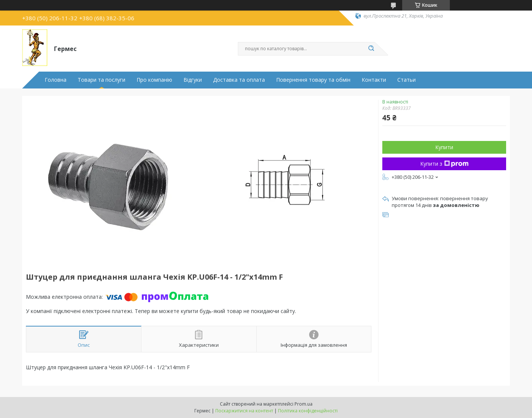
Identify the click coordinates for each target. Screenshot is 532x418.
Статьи (407, 80)
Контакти (374, 80)
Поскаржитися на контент (244, 411)
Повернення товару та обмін (313, 80)
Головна (56, 80)
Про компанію (154, 80)
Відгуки (193, 80)
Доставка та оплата (239, 80)
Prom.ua (304, 404)
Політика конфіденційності (308, 411)
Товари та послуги (101, 80)
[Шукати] (371, 49)
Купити (444, 147)
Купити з (444, 164)
